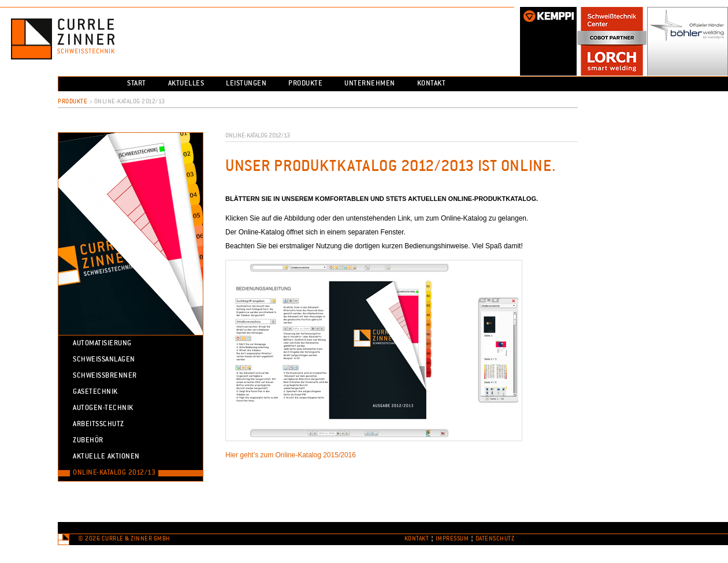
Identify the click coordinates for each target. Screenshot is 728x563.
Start (137, 84)
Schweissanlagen (104, 360)
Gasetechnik (95, 392)
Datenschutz (495, 539)
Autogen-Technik (103, 408)
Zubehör (88, 441)
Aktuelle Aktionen (106, 457)
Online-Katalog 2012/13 (114, 473)
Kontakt (432, 84)
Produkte (305, 84)
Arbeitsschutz (99, 424)
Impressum (452, 539)
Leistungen (246, 84)
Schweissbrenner (105, 376)
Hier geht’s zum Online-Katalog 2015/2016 (291, 455)
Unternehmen (370, 84)
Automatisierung (102, 344)
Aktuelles (186, 84)
